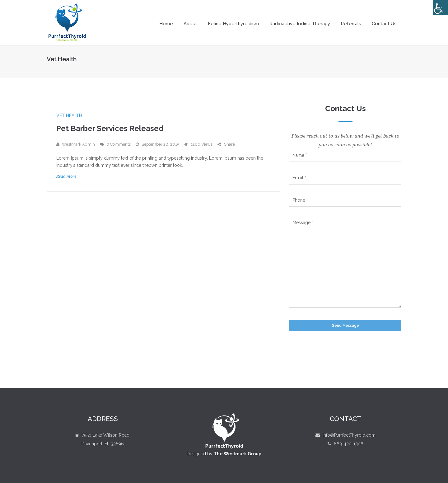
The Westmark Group (238, 454)
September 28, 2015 (160, 144)
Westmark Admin (78, 144)
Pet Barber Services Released (110, 128)
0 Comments (119, 144)
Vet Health (69, 115)
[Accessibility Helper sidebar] (441, 7)
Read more (66, 176)
